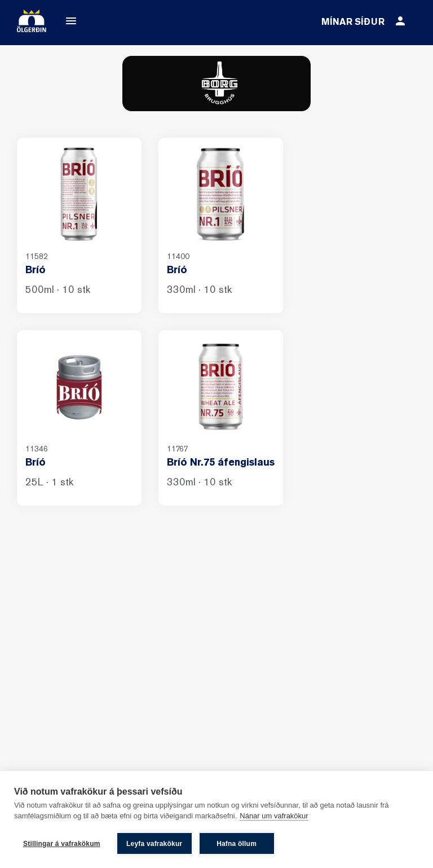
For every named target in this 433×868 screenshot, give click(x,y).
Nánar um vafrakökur (274, 816)
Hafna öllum (237, 844)
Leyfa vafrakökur (154, 844)
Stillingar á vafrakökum (62, 844)
